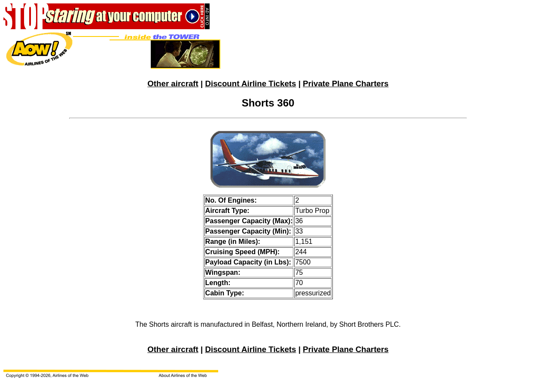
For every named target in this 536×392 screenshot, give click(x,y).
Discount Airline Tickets (250, 84)
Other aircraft (173, 84)
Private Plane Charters (346, 84)
